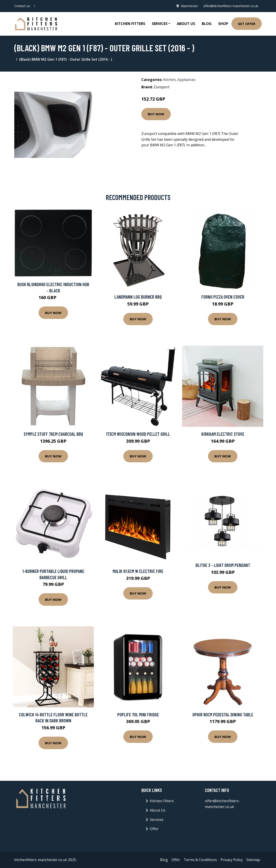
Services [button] (160, 24)
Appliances (186, 80)
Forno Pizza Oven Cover (223, 297)
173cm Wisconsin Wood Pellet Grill (138, 434)
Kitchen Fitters (130, 24)
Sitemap (253, 860)
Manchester (189, 6)
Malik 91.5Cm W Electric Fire (138, 571)
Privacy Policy (232, 860)
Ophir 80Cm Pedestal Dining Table (223, 714)
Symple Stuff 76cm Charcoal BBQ (53, 434)
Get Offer (247, 24)
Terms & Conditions (200, 860)
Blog (207, 24)
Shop (223, 24)
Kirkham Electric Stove (223, 434)
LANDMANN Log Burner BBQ (138, 297)
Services (157, 820)
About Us (186, 24)
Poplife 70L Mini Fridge (138, 714)
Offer (154, 829)
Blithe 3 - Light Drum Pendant (223, 565)
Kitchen (169, 80)
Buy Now (156, 114)
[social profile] (35, 6)
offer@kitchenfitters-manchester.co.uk (231, 6)
